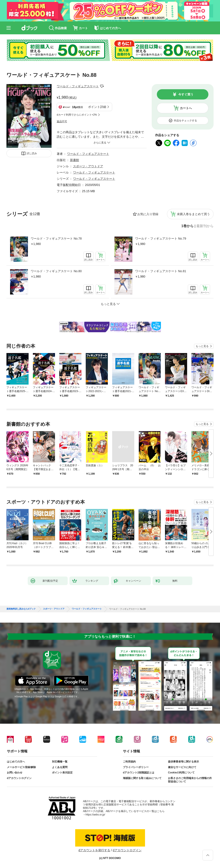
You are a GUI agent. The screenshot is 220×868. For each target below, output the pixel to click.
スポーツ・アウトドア (88, 166)
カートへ (186, 108)
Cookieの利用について (181, 773)
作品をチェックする (185, 121)
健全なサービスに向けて (182, 767)
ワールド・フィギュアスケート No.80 (56, 271)
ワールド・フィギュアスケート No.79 (161, 239)
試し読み (32, 153)
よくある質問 (60, 767)
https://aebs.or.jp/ (95, 815)
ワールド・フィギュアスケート (78, 86)
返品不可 (62, 121)
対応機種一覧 (60, 762)
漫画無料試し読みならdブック (21, 609)
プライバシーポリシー (136, 767)
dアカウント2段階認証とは (139, 773)
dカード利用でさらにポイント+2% (77, 115)
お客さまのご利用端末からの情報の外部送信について (190, 780)
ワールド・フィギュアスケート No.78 (56, 239)
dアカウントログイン (19, 778)
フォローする (102, 86)
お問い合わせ (15, 773)
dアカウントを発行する (94, 850)
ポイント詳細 (97, 107)
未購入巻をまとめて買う (193, 214)
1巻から (187, 226)
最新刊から (205, 226)
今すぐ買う (186, 94)
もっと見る (202, 346)
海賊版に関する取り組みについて (142, 778)
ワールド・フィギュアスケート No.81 (161, 271)
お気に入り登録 (148, 214)
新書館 (75, 160)
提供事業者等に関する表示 (183, 762)
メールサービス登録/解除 (21, 767)
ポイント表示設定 (62, 773)
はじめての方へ (16, 762)
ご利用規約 (129, 762)
